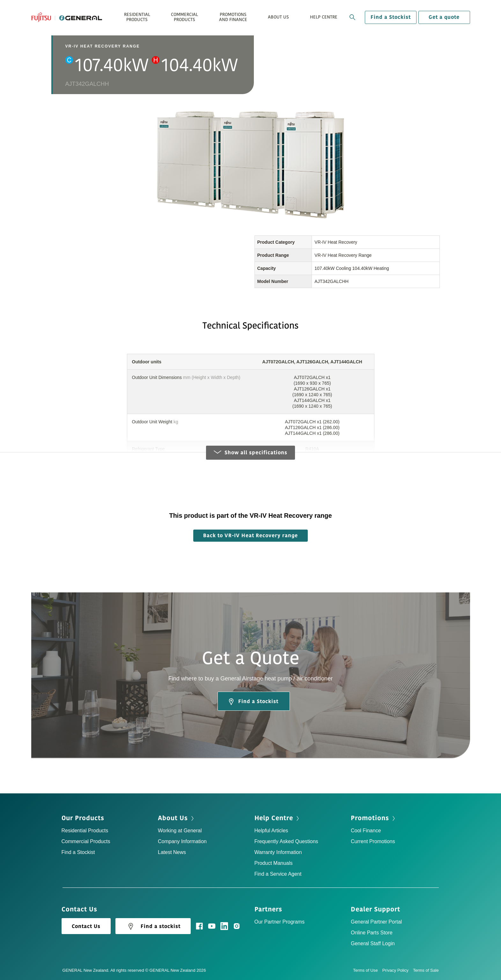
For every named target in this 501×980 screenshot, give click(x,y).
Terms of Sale (426, 970)
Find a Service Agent (278, 874)
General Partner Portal (376, 922)
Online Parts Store (372, 933)
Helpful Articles (271, 831)
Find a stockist (153, 926)
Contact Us (86, 926)
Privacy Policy (398, 970)
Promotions (370, 818)
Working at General (180, 831)
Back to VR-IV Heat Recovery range (250, 536)
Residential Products (85, 831)
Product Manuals (274, 863)
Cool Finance (366, 831)
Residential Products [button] (137, 17)
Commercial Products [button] (184, 17)
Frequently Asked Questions (286, 841)
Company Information (182, 841)
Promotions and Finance (233, 17)
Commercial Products (86, 841)
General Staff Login (373, 943)
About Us (173, 818)
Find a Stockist (391, 17)
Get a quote (444, 17)
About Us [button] (278, 17)
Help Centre (274, 818)
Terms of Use (368, 970)
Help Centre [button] (324, 17)
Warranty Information (278, 852)
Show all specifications (250, 453)
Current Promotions (373, 841)
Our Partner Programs (280, 922)
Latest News (172, 852)
